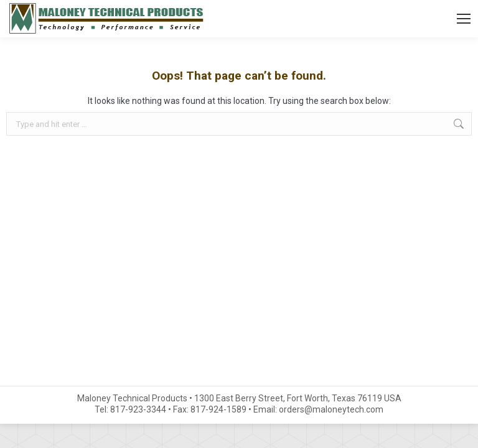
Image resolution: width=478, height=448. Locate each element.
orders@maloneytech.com (331, 409)
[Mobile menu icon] (464, 19)
